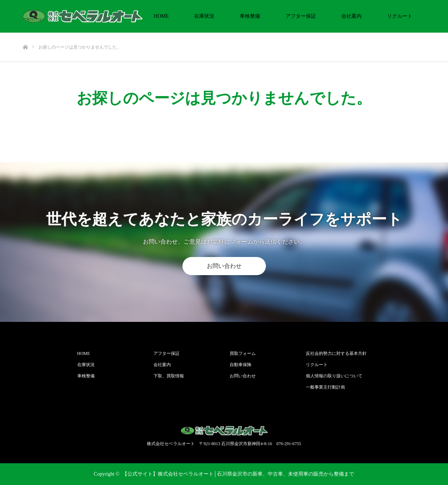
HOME (161, 16)
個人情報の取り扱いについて (334, 376)
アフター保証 (301, 16)
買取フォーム (243, 353)
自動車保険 (241, 365)
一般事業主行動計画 (325, 387)
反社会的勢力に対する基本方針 (336, 353)
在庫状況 (204, 16)
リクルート (400, 16)
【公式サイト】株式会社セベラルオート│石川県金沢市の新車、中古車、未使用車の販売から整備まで (238, 474)
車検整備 (250, 16)
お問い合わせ (224, 266)
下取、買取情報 (169, 376)
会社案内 (352, 16)
